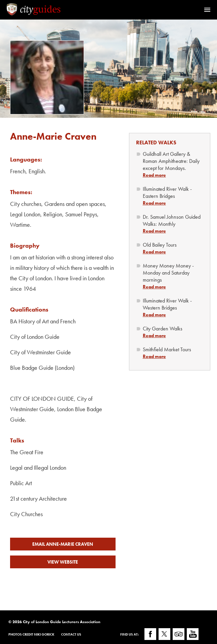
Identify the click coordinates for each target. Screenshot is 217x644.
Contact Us (71, 634)
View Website (63, 562)
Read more (154, 175)
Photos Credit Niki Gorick (31, 634)
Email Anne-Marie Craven (63, 544)
